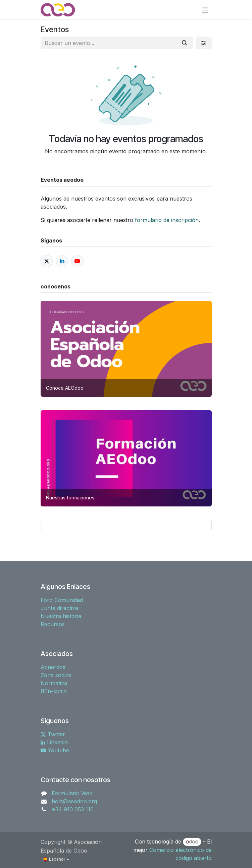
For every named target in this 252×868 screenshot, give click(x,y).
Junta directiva (59, 608)
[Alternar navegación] (205, 10)
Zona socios (56, 675)
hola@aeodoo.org (74, 801)
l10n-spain (54, 691)
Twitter (53, 734)
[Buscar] (185, 43)
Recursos (53, 624)
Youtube (55, 750)
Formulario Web (72, 793)
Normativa (54, 683)
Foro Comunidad (62, 600)
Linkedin (54, 742)
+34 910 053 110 (73, 809)
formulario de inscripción (166, 220)
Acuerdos (53, 667)
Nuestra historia (61, 616)
